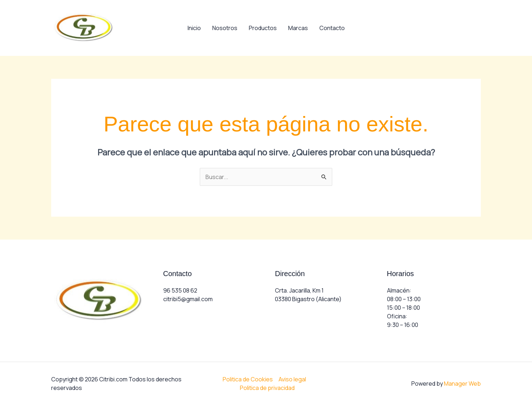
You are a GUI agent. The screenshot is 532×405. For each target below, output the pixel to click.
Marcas (298, 28)
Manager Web (462, 384)
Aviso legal (292, 379)
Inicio (194, 28)
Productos (263, 28)
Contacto (332, 28)
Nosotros (225, 28)
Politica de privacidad (267, 388)
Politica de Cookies (248, 379)
